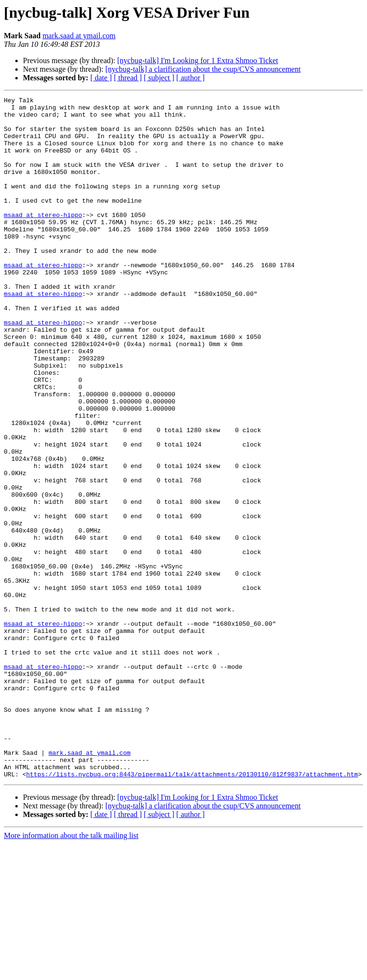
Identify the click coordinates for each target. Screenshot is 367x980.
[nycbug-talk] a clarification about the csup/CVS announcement (203, 69)
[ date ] (101, 78)
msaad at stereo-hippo (43, 239)
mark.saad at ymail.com (79, 36)
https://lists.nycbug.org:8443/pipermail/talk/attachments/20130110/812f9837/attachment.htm (192, 910)
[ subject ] (159, 78)
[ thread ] (128, 78)
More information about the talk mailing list (71, 972)
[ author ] (191, 78)
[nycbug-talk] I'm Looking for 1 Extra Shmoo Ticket (198, 60)
